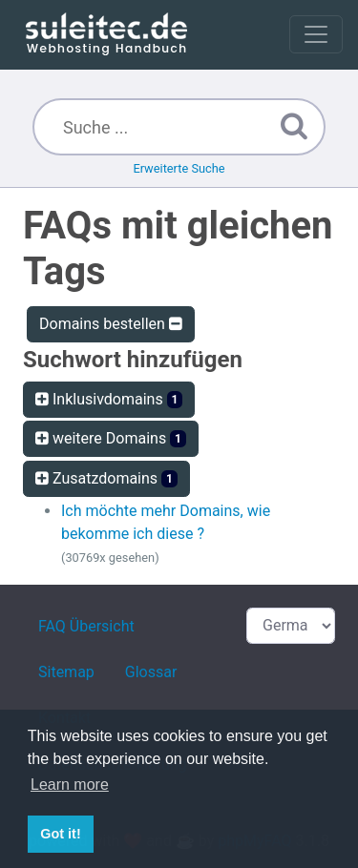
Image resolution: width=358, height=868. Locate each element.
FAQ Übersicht (86, 626)
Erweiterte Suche (179, 168)
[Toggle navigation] (316, 34)
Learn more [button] (70, 785)
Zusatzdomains (106, 478)
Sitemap (66, 672)
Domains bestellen (111, 324)
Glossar (151, 672)
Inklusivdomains (109, 399)
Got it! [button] (60, 834)
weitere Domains (111, 438)
